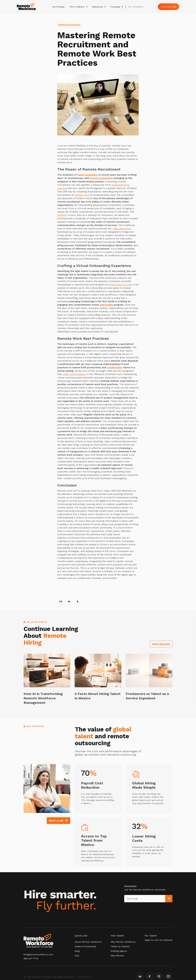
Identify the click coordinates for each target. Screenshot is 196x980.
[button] (79, 7)
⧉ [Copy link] (77, 601)
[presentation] (138, 908)
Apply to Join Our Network (159, 940)
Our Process (58, 7)
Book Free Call (169, 7)
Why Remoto (117, 956)
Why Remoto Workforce (123, 942)
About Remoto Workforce (88, 942)
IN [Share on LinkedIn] (69, 601)
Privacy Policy (84, 977)
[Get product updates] (145, 899)
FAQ (77, 956)
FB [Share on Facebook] (61, 601)
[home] (26, 7)
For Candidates (136, 7)
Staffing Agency (119, 951)
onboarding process (120, 285)
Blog (77, 951)
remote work (82, 195)
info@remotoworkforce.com (38, 954)
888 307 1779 (31, 958)
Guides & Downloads (85, 946)
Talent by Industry (120, 946)
